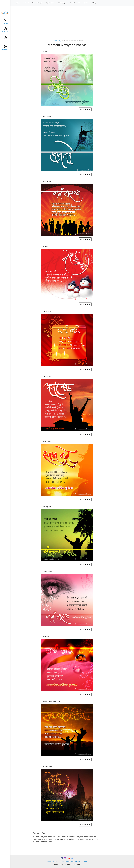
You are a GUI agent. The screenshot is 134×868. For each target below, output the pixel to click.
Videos (5, 39)
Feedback (70, 861)
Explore (5, 30)
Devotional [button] (75, 3)
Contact (62, 861)
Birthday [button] (62, 3)
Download (85, 109)
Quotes (5, 48)
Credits (84, 861)
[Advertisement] (67, 25)
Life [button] (86, 3)
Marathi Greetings (56, 41)
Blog (94, 3)
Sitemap (77, 861)
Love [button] (25, 3)
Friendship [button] (37, 3)
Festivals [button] (50, 3)
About (55, 861)
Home (17, 3)
